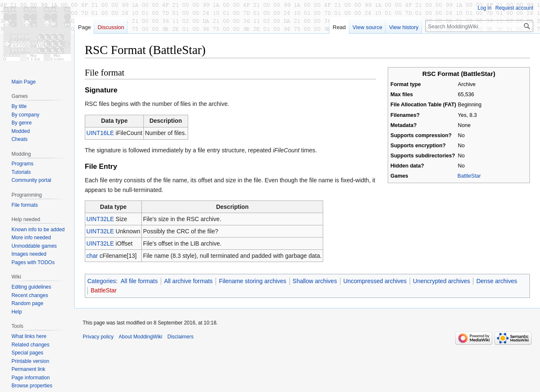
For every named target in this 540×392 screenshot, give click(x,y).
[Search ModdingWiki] (479, 26)
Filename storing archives (253, 281)
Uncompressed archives (375, 281)
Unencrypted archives (441, 281)
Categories (102, 281)
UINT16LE (100, 133)
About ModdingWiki (140, 337)
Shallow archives (315, 281)
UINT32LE (100, 219)
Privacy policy (98, 337)
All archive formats (188, 281)
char (92, 256)
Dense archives (497, 281)
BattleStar (469, 176)
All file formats (139, 281)
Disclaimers (181, 337)
